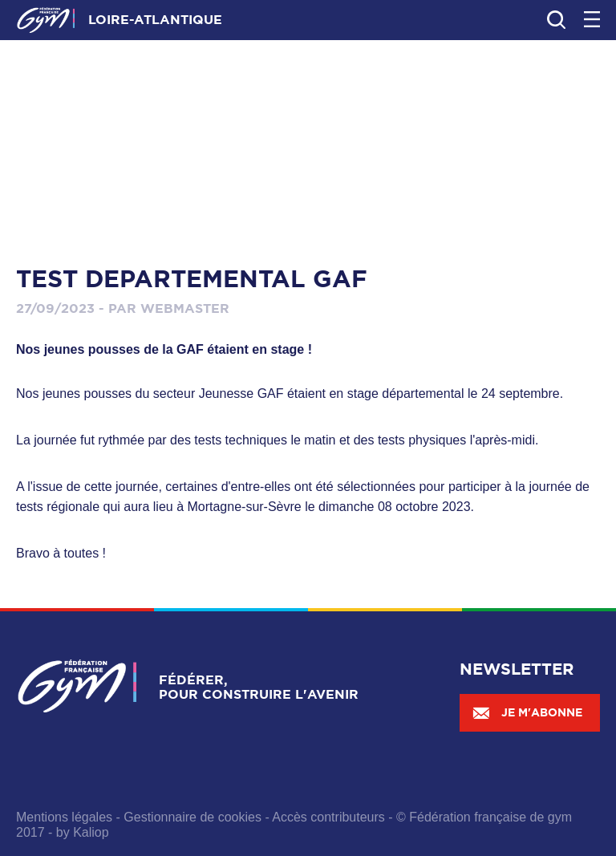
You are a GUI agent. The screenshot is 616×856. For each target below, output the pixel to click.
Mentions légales (64, 817)
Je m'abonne (527, 712)
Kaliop (91, 832)
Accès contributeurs (328, 817)
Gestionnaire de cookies (192, 817)
